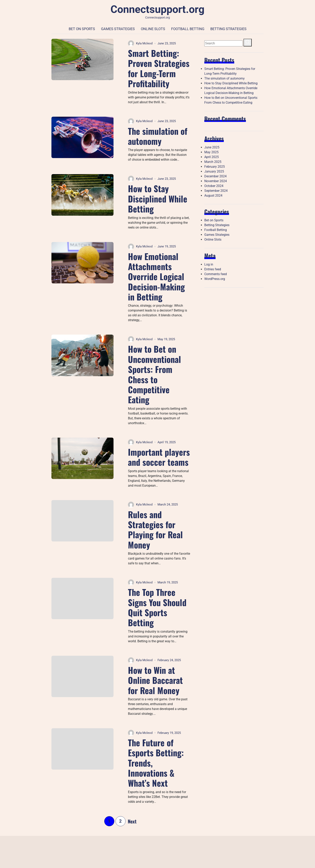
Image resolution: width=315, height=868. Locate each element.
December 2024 (215, 176)
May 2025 (211, 152)
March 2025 (213, 162)
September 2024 (216, 191)
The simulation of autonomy (158, 136)
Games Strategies (118, 29)
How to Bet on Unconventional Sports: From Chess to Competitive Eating (154, 374)
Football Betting (188, 29)
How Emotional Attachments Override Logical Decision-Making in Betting (156, 277)
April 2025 (212, 157)
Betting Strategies (228, 29)
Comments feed (216, 274)
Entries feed (213, 269)
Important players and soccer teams (159, 457)
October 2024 (214, 186)
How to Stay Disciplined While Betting (158, 199)
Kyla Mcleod (140, 43)
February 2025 (215, 167)
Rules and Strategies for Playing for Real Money (155, 529)
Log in (209, 264)
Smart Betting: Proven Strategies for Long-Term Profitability (159, 68)
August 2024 (213, 196)
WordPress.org (215, 279)
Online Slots (153, 29)
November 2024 (216, 181)
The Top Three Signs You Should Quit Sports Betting (157, 607)
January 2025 (214, 171)
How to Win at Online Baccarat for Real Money (155, 680)
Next (132, 821)
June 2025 (212, 147)
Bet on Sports (82, 29)
